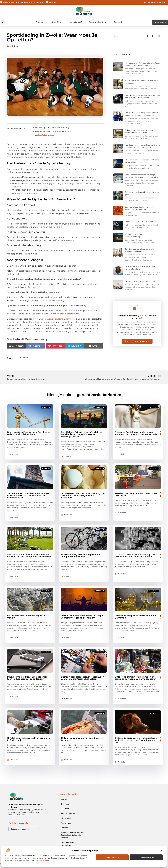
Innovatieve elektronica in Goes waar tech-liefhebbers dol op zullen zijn (27, 678)
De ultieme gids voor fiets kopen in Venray (26, 617)
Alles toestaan (112, 857)
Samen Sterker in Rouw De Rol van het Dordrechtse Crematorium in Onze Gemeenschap (28, 495)
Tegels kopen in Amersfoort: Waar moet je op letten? (136, 494)
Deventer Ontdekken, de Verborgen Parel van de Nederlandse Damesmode (136, 433)
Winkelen (15, 46)
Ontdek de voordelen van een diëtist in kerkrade (82, 739)
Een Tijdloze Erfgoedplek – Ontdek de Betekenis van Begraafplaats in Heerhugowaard (81, 434)
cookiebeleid (44, 860)
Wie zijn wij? (76, 22)
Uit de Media (57, 22)
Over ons (65, 804)
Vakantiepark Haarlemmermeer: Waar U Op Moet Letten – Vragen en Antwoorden (29, 556)
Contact (118, 22)
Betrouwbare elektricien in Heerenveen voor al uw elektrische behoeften (83, 678)
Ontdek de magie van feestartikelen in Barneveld (136, 617)
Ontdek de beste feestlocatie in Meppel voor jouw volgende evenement (82, 617)
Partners (40, 22)
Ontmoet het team (98, 22)
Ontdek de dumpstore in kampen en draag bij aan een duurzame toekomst (136, 678)
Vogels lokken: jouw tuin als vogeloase (141, 222)
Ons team (65, 809)
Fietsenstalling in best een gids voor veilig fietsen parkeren (81, 556)
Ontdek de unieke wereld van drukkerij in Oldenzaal (28, 739)
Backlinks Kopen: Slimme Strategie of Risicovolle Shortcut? (72, 835)
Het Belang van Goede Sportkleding (52, 128)
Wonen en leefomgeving (60, 319)
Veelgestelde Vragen (45, 135)
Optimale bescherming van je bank (140, 281)
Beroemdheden (68, 813)
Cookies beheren (146, 857)
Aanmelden (66, 823)
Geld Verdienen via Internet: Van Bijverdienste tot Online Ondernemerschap (71, 846)
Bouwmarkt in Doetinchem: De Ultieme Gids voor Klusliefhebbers (29, 433)
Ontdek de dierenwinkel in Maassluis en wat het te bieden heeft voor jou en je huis (136, 740)
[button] (161, 851)
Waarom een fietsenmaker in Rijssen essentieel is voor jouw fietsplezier (135, 556)
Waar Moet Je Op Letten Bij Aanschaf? (53, 131)
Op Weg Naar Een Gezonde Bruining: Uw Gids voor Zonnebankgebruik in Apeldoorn (83, 495)
